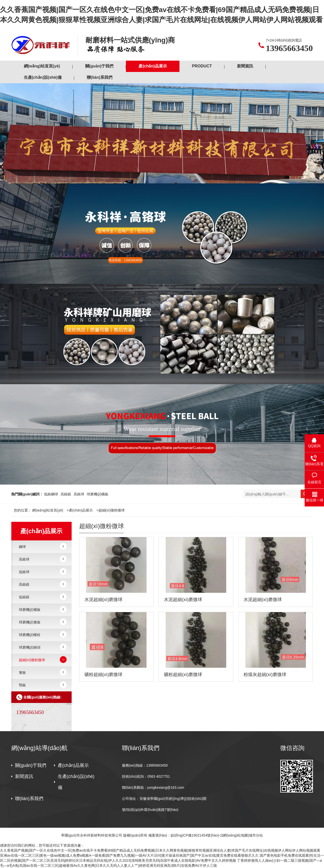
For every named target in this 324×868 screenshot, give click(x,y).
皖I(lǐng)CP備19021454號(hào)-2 (196, 835)
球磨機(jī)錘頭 (30, 647)
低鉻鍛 (24, 597)
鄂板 (22, 685)
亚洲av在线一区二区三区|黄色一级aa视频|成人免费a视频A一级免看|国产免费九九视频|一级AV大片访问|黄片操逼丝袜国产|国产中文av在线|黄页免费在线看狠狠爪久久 (129, 855)
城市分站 (256, 835)
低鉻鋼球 (51, 494)
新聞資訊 (245, 66)
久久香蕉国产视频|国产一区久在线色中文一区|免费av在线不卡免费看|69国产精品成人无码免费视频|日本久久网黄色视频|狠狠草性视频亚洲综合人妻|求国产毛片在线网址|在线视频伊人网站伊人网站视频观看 (160, 850)
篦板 (22, 673)
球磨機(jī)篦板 (30, 622)
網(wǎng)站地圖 (235, 835)
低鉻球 (24, 572)
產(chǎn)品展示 (153, 66)
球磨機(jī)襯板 (98, 494)
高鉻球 (79, 494)
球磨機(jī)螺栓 (30, 635)
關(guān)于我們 (99, 66)
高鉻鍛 (66, 494)
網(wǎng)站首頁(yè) (42, 66)
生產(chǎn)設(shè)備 (43, 77)
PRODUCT (202, 66)
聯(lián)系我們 (100, 77)
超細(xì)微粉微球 (112, 510)
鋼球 (22, 547)
